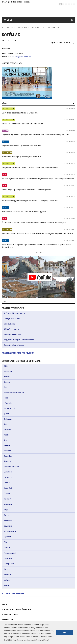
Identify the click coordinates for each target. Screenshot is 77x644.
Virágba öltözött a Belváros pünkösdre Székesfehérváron (22, 124)
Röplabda (7, 504)
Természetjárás (9, 553)
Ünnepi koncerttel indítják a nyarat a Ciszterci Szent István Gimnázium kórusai (30, 168)
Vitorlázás (8, 575)
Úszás (6, 569)
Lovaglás (7, 477)
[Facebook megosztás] (64, 43)
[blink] (74, 4)
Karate (6, 435)
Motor (6, 483)
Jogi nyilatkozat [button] (10, 615)
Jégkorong (8, 419)
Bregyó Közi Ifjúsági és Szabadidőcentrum (19, 340)
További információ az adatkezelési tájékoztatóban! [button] (26, 640)
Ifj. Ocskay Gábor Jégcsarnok (14, 313)
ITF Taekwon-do (10, 408)
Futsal (6, 398)
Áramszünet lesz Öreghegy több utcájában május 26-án (22, 157)
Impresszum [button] (7, 620)
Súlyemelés (8, 526)
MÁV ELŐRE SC (11, 28)
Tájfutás (7, 537)
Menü (8, 20)
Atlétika (7, 377)
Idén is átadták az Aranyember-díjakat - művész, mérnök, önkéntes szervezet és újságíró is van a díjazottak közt (37, 246)
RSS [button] (4, 605)
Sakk (6, 515)
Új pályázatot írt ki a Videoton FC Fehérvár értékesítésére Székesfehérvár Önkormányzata (34, 223)
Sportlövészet (9, 521)
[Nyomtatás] (74, 43)
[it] (72, 4)
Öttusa (6, 494)
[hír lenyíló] (73, 104)
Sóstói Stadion (9, 324)
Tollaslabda (8, 558)
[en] (63, 4)
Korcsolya (7, 461)
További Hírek (39, 252)
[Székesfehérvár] (25, 11)
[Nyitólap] (3, 28)
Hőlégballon (8, 403)
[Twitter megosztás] (67, 43)
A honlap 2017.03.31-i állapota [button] (16, 610)
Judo (6, 424)
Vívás (6, 585)
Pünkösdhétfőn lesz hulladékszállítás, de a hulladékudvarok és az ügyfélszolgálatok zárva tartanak (37, 234)
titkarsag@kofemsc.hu (21, 57)
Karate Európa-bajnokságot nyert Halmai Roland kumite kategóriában (27, 190)
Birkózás (7, 382)
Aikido (6, 366)
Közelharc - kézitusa (11, 467)
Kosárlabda (8, 456)
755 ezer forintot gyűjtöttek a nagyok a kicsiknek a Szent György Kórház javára (30, 201)
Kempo (6, 440)
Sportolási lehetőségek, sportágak (31, 28)
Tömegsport (8, 564)
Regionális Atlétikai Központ (14, 345)
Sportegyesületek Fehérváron (18, 353)
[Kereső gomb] (72, 20)
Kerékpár (7, 445)
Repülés (7, 499)
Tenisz (6, 548)
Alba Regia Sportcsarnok (13, 334)
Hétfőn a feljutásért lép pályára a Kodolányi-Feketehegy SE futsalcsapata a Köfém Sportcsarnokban (38, 179)
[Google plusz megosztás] (70, 43)
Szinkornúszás (9, 531)
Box (5, 387)
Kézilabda (7, 451)
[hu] (61, 4)
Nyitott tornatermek (13, 593)
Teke (48, 28)
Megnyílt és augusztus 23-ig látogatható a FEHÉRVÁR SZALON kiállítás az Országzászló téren (36, 135)
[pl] (66, 4)
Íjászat (6, 414)
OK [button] (65, 633)
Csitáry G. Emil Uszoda (12, 319)
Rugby (6, 510)
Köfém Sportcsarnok (11, 329)
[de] (69, 4)
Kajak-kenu (8, 430)
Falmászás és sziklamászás (14, 393)
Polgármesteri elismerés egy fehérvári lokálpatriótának (21, 146)
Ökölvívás (7, 488)
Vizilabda (7, 580)
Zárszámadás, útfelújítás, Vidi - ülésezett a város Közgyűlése (24, 212)
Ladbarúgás (8, 472)
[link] (38, 83)
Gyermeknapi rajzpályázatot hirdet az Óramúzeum (20, 113)
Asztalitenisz (9, 371)
